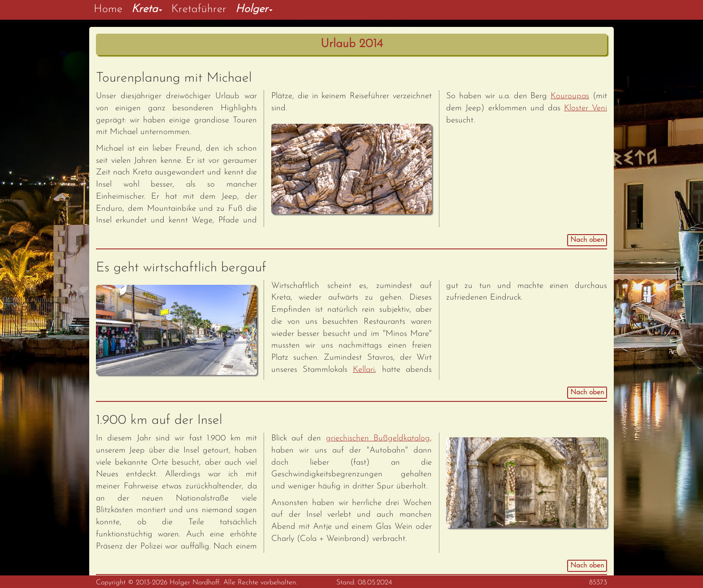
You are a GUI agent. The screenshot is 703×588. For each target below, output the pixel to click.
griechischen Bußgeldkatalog (378, 438)
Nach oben (587, 240)
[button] (147, 10)
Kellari (364, 370)
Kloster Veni (586, 108)
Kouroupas (570, 96)
